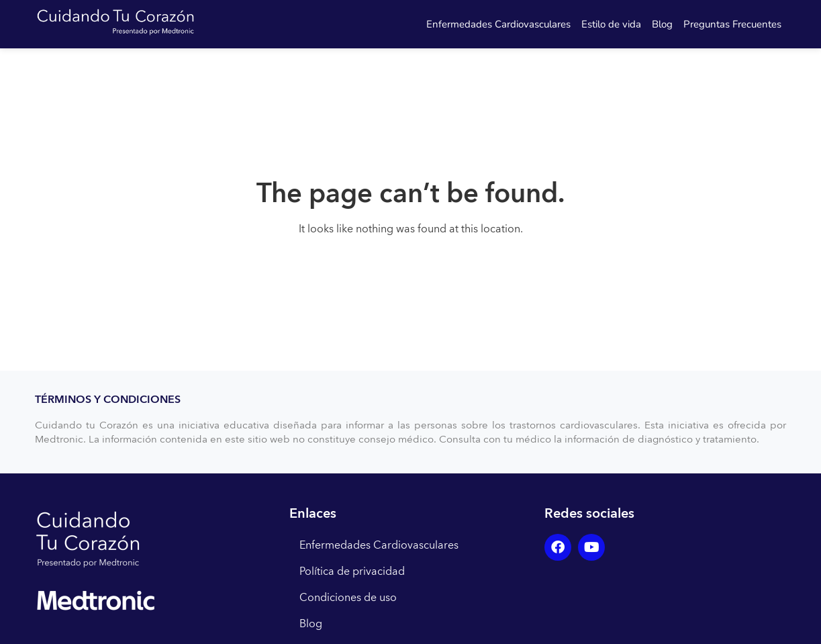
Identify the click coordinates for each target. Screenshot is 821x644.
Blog (662, 24)
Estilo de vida (611, 24)
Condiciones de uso (348, 598)
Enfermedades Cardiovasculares (498, 24)
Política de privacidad (352, 571)
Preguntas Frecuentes (732, 24)
